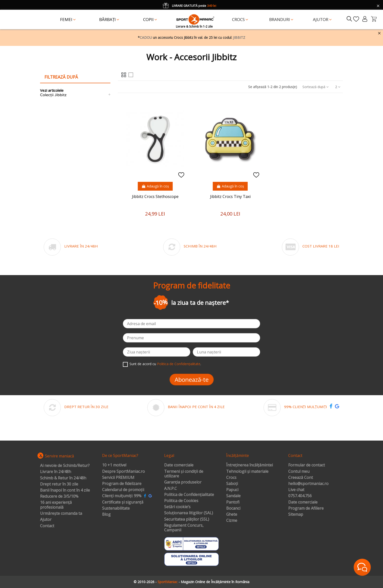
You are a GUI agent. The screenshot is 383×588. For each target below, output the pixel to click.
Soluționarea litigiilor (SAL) (189, 513)
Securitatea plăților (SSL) (187, 519)
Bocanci (233, 508)
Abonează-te (192, 379)
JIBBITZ (239, 37)
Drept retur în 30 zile (59, 484)
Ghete (232, 515)
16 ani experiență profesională (56, 505)
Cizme (232, 521)
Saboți (232, 484)
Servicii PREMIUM (118, 478)
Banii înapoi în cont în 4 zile (65, 490)
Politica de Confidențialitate (179, 364)
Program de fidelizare (122, 484)
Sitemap (296, 515)
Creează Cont (301, 478)
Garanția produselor (183, 482)
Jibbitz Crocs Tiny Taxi (230, 196)
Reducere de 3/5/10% (59, 496)
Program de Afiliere (306, 508)
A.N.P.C (170, 489)
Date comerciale (179, 465)
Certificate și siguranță (123, 502)
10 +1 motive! (114, 465)
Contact (47, 526)
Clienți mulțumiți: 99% (122, 496)
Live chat (296, 490)
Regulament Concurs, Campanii (184, 528)
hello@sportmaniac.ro (308, 484)
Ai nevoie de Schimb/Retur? (65, 466)
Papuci (232, 490)
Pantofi (233, 502)
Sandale (233, 496)
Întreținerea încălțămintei (250, 465)
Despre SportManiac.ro (123, 472)
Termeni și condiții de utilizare (184, 474)
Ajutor (46, 520)
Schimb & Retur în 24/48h (63, 478)
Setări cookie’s (177, 507)
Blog (106, 515)
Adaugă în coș (155, 186)
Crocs (231, 478)
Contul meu (299, 472)
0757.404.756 (300, 496)
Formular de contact (307, 465)
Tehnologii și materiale (247, 472)
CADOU (146, 37)
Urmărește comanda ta (61, 514)
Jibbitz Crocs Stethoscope (155, 196)
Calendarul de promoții (123, 490)
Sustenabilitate (116, 508)
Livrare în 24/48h (56, 472)
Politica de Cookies (181, 501)
